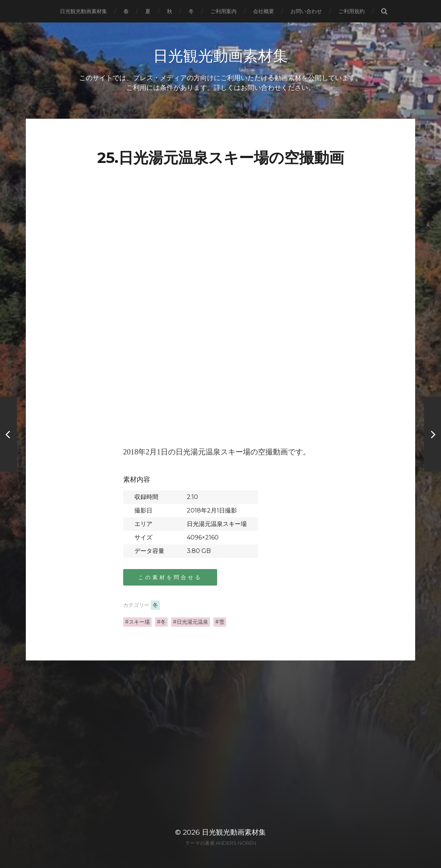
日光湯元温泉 (192, 622)
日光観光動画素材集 (83, 11)
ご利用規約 (352, 11)
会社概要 (264, 11)
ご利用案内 (223, 11)
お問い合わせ (306, 11)
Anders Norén (236, 843)
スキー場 (139, 622)
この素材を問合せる (170, 577)
